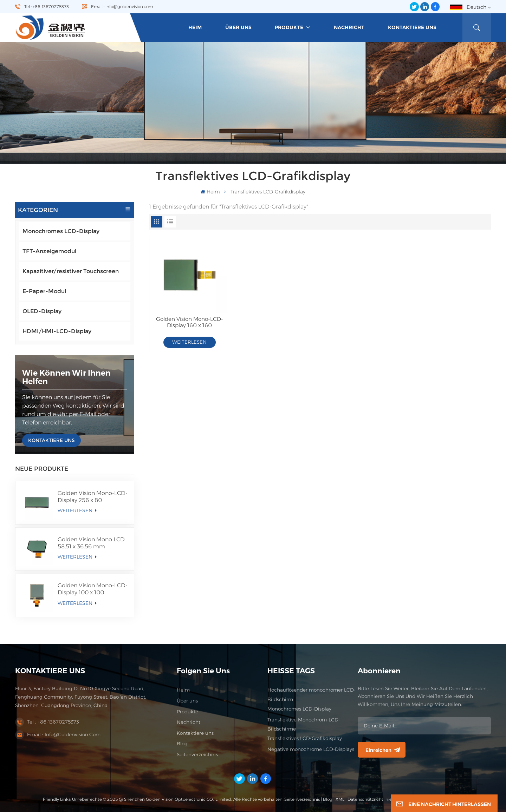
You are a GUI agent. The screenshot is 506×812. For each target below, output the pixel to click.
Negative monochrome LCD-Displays (311, 749)
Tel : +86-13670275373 (47, 6)
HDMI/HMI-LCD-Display (57, 331)
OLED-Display (42, 311)
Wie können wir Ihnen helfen (66, 377)
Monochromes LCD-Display (61, 231)
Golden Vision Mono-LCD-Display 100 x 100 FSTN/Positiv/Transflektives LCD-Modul (93, 589)
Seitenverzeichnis (197, 754)
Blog (182, 744)
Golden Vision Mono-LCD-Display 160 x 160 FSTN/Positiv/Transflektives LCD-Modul (189, 322)
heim (195, 27)
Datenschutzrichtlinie (370, 799)
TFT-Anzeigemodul (49, 251)
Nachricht (349, 27)
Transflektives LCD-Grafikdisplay (305, 738)
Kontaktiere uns (412, 27)
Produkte (290, 27)
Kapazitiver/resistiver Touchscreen (71, 271)
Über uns (238, 27)
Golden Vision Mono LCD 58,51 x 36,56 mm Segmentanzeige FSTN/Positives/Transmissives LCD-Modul (93, 543)
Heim (183, 690)
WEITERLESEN (77, 510)
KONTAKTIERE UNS (51, 440)
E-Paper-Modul (44, 291)
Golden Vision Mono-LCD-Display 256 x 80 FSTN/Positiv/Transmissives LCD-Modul (93, 497)
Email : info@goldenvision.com (122, 6)
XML (340, 799)
